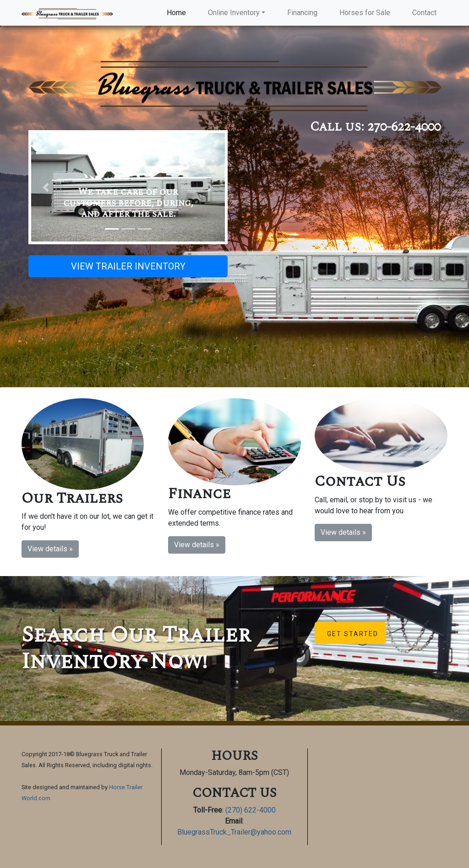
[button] (46, 187)
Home (178, 12)
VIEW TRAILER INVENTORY (128, 266)
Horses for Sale (365, 13)
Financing (302, 13)
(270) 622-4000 (251, 810)
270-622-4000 (404, 127)
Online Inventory (234, 13)
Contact (424, 13)
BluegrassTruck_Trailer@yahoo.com (234, 832)
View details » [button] (50, 549)
